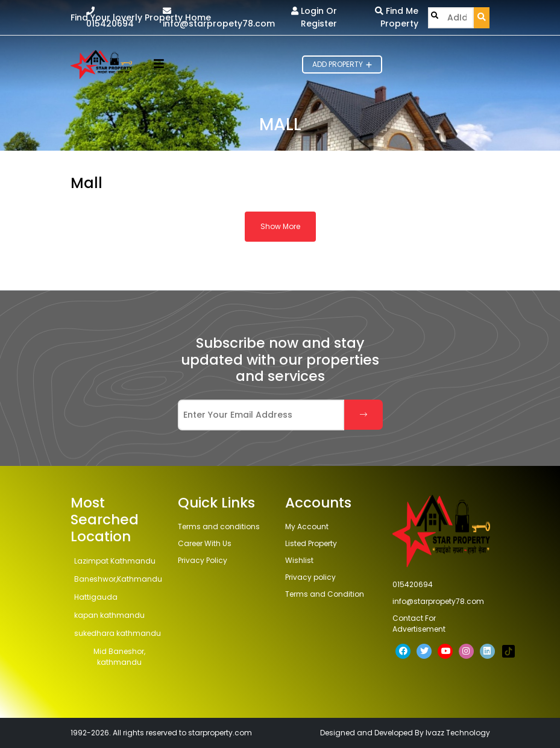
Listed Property (311, 543)
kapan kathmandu (109, 615)
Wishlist (299, 560)
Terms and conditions (219, 526)
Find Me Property (397, 17)
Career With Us (205, 543)
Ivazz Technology (458, 733)
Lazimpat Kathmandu (115, 561)
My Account (307, 526)
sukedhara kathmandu (118, 633)
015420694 (110, 18)
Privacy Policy (203, 560)
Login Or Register (314, 17)
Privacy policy (310, 577)
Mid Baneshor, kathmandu (119, 657)
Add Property (342, 64)
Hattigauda (96, 597)
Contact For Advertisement (419, 624)
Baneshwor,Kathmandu (118, 579)
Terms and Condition (325, 594)
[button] (159, 65)
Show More (280, 226)
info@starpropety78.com (219, 18)
